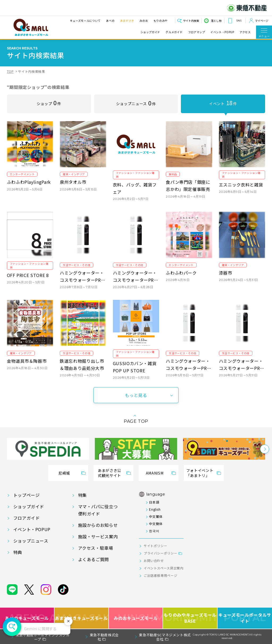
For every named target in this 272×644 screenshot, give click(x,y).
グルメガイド (174, 32)
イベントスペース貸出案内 (164, 568)
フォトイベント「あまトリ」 (200, 473)
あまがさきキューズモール (82, 618)
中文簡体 (156, 524)
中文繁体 (156, 516)
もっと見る (136, 395)
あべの (110, 21)
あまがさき (127, 21)
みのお (144, 21)
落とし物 (216, 21)
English (155, 509)
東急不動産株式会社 (104, 637)
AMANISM (155, 473)
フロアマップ (197, 32)
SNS (239, 21)
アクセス (245, 32)
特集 (82, 495)
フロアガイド (27, 518)
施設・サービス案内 (98, 536)
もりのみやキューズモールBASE (190, 618)
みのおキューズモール (136, 618)
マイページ (262, 21)
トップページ (27, 495)
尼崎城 (64, 473)
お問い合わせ (154, 560)
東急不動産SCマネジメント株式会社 (165, 637)
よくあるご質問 (93, 559)
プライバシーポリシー (160, 553)
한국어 (154, 531)
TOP (10, 71)
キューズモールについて (85, 21)
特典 (18, 552)
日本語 (154, 502)
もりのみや (161, 21)
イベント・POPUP (222, 32)
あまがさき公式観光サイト (109, 473)
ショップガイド (150, 32)
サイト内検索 (191, 21)
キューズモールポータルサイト (245, 618)
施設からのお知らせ (98, 525)
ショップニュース (136, 103)
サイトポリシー (155, 546)
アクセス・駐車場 (96, 548)
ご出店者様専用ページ (160, 575)
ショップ (49, 103)
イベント (223, 103)
